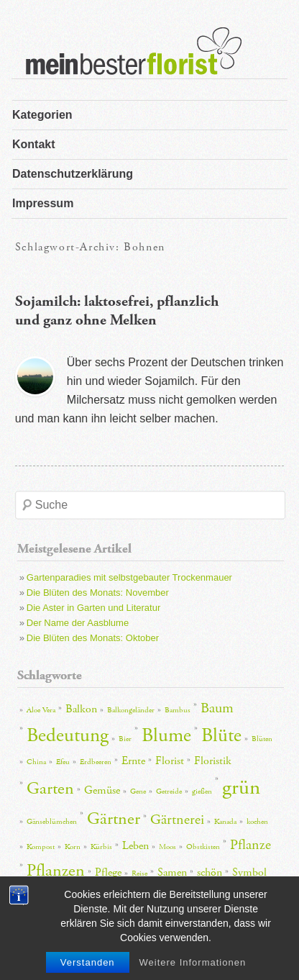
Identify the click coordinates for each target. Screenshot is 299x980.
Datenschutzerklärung (73, 174)
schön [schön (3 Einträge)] (210, 872)
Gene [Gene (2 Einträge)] (138, 791)
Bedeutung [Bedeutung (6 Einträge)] (68, 736)
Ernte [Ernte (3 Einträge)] (133, 761)
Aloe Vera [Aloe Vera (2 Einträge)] (41, 710)
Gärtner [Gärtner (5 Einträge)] (114, 819)
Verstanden (88, 962)
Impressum (43, 203)
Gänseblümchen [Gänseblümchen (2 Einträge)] (52, 822)
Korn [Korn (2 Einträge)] (73, 847)
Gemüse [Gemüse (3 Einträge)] (102, 790)
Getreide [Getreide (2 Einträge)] (169, 791)
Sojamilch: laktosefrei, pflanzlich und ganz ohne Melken (117, 311)
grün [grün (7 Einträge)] (241, 788)
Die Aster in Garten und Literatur (93, 608)
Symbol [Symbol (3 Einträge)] (249, 872)
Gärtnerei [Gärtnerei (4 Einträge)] (177, 820)
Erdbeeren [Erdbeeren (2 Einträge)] (96, 762)
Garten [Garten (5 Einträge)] (50, 789)
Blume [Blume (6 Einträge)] (166, 736)
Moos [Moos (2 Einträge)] (167, 847)
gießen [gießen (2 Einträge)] (202, 791)
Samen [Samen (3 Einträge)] (172, 872)
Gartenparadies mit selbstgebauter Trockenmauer (129, 577)
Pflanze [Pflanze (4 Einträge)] (250, 845)
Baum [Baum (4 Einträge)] (217, 708)
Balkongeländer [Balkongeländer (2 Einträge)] (131, 710)
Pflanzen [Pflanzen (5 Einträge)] (56, 871)
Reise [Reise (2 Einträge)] (139, 874)
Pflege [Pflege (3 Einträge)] (108, 872)
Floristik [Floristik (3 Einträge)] (213, 761)
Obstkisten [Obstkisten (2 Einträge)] (203, 847)
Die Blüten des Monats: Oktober (93, 638)
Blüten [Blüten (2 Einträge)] (262, 739)
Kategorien (42, 115)
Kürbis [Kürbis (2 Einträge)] (101, 847)
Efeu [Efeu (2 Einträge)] (63, 762)
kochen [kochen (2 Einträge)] (257, 822)
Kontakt (34, 144)
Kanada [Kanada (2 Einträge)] (225, 822)
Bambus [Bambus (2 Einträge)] (178, 710)
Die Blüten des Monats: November (98, 593)
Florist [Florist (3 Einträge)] (170, 761)
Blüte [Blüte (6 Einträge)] (221, 736)
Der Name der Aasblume (78, 623)
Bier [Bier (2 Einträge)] (125, 739)
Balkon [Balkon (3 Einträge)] (81, 709)
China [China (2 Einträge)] (36, 762)
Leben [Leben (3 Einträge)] (135, 846)
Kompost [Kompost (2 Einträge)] (41, 847)
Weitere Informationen (192, 962)
